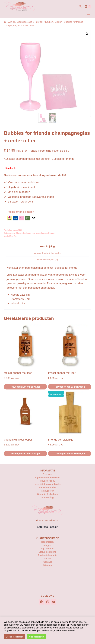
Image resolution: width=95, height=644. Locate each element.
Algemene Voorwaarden (47, 477)
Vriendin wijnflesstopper (18, 440)
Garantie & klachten (47, 494)
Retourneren (47, 491)
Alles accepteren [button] (36, 637)
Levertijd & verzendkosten (47, 484)
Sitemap (47, 565)
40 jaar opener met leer (18, 373)
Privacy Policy (48, 481)
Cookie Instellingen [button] (15, 637)
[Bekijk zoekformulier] (80, 6)
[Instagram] (47, 602)
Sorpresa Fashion (47, 527)
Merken (47, 559)
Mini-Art (13, 236)
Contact (47, 562)
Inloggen (47, 545)
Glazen (19, 233)
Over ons (48, 474)
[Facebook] (41, 602)
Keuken (52, 233)
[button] (87, 34)
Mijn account (47, 549)
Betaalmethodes (47, 487)
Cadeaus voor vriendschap (35, 233)
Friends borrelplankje (61, 440)
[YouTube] (54, 602)
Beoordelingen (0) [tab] (47, 260)
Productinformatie (48, 555)
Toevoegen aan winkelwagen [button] (25, 387)
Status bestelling (47, 552)
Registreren (47, 542)
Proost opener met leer (62, 373)
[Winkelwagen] (88, 6)
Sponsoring (47, 497)
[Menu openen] (88, 15)
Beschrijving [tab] (47, 246)
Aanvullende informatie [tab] (47, 253)
